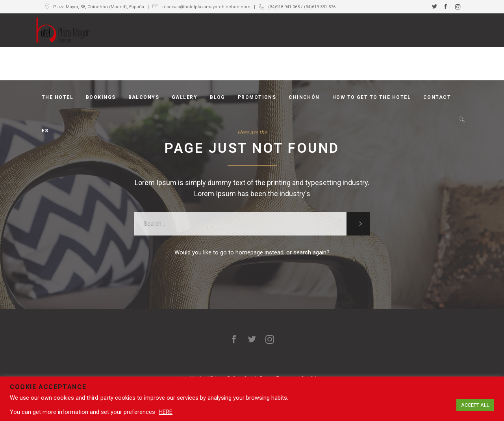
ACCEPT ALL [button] (475, 405)
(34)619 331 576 (320, 7)
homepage (249, 252)
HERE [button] (166, 412)
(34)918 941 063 (284, 7)
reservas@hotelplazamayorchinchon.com (206, 7)
